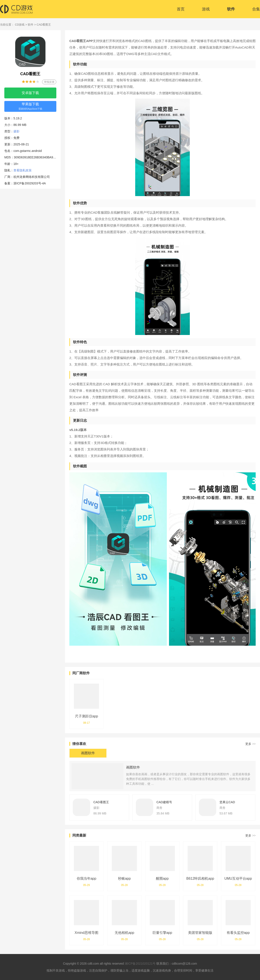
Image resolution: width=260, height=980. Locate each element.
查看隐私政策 (23, 170)
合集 (256, 9)
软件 (231, 9)
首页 (181, 9)
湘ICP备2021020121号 (140, 964)
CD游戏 (20, 25)
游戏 (206, 9)
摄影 (16, 131)
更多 (250, 744)
